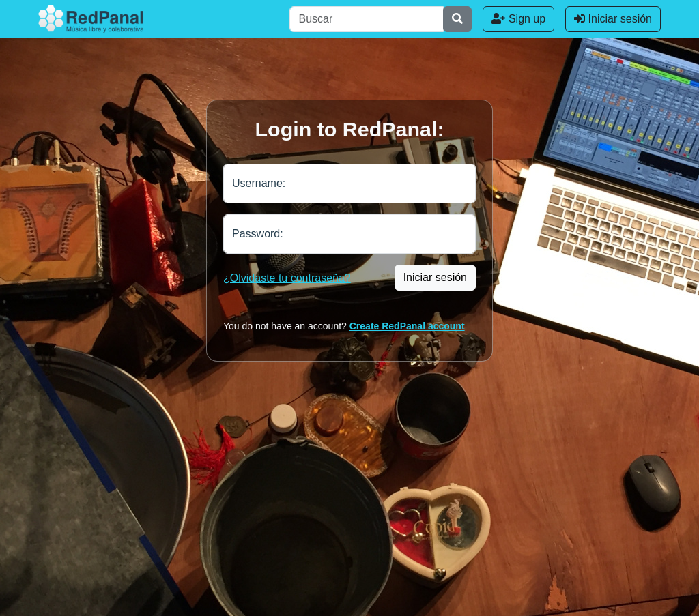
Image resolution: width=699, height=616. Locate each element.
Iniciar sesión (613, 19)
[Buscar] (367, 19)
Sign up (518, 19)
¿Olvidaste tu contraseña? (287, 278)
